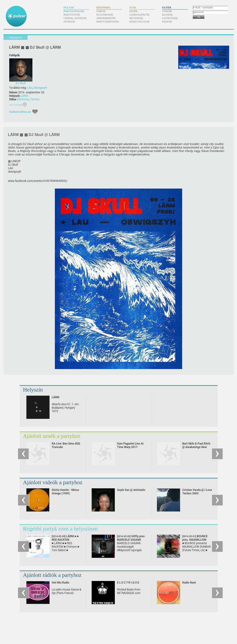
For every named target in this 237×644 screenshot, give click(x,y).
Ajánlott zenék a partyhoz (52, 436)
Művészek (136, 18)
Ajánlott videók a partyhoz (53, 482)
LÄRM (24, 96)
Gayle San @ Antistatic (131, 490)
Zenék (134, 11)
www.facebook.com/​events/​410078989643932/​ (38, 181)
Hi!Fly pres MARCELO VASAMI (131, 540)
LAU (30, 88)
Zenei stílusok (140, 22)
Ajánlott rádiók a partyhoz (52, 575)
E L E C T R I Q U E (128, 583)
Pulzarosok (105, 15)
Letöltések (170, 18)
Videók (167, 11)
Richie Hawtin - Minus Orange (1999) (65, 492)
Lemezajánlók (139, 15)
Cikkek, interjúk (75, 18)
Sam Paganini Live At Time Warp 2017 (130, 445)
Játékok (69, 22)
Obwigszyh (40, 88)
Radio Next (189, 583)
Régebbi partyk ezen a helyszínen (61, 529)
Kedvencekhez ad (20, 112)
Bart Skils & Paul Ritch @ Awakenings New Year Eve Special (196, 447)
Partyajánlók (74, 11)
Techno (35, 99)
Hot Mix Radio (61, 583)
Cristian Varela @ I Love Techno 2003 (197, 492)
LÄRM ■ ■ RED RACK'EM (65, 540)
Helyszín (33, 390)
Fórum (101, 11)
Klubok (168, 15)
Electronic (23, 99)
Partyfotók (72, 15)
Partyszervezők (108, 22)
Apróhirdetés (106, 18)
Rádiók (167, 22)
